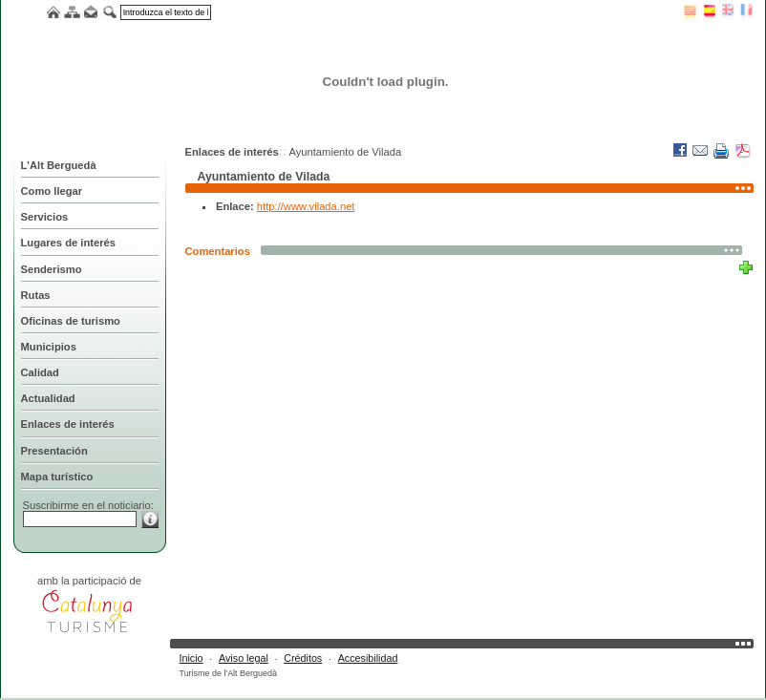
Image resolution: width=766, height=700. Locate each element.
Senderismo (52, 269)
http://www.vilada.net (306, 206)
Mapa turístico (57, 477)
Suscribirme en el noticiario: (88, 505)
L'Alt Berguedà (59, 165)
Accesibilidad (368, 658)
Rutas (36, 295)
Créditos (303, 658)
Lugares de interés (68, 243)
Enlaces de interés (68, 424)
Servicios (45, 217)
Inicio (191, 658)
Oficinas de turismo (71, 321)
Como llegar (52, 191)
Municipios (49, 347)
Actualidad (48, 398)
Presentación (54, 451)
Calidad (40, 372)
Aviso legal (244, 658)
